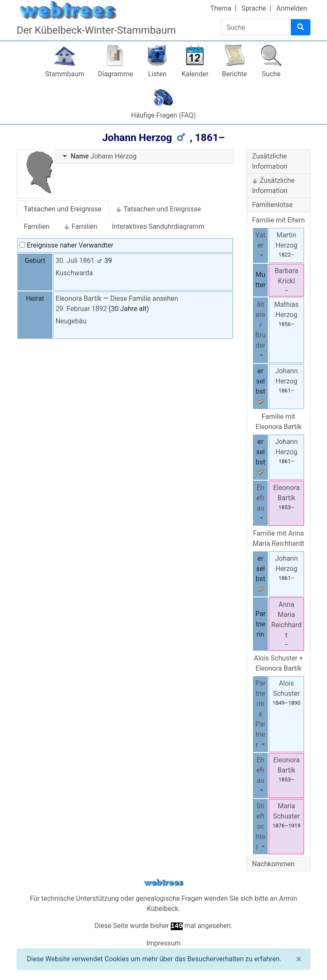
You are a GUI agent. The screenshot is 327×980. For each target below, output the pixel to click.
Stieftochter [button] (260, 826)
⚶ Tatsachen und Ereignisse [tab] (158, 209)
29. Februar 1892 (81, 309)
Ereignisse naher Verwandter (66, 245)
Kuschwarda (74, 273)
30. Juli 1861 (75, 261)
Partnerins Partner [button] (261, 714)
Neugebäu (71, 321)
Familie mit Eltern (278, 220)
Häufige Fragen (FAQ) (163, 115)
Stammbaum (65, 74)
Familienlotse (272, 205)
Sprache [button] (254, 8)
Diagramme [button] (115, 74)
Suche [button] (271, 74)
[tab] (144, 157)
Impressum (164, 943)
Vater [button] (261, 240)
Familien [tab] (37, 226)
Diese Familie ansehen (144, 298)
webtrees (163, 883)
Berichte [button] (234, 74)
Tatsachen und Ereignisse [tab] (63, 209)
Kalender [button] (195, 74)
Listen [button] (157, 74)
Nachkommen (273, 864)
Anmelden (292, 8)
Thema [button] (221, 8)
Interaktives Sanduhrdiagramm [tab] (158, 226)
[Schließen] (299, 959)
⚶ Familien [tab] (80, 226)
